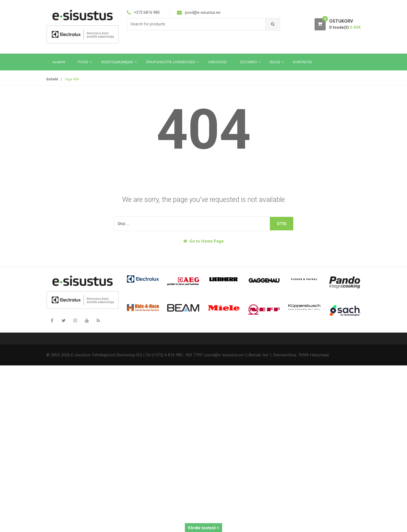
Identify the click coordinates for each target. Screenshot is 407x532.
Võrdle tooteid (203, 528)
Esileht (52, 79)
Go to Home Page (203, 241)
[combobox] (196, 24)
